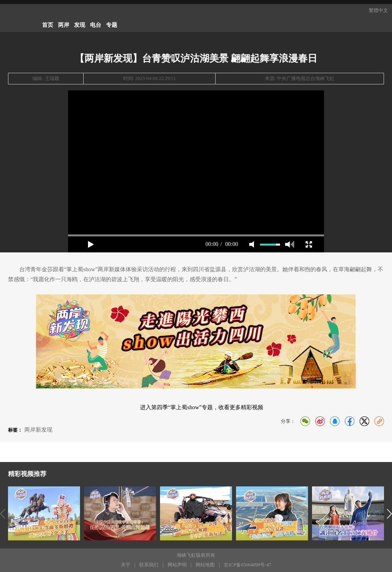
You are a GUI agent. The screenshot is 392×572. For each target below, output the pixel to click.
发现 (80, 25)
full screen (309, 244)
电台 (96, 25)
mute (252, 244)
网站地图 (205, 565)
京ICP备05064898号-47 (247, 565)
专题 (112, 25)
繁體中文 (378, 10)
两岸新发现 (38, 430)
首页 (48, 25)
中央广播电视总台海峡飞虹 (306, 78)
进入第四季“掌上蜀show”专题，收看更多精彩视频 (202, 407)
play (91, 244)
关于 (126, 565)
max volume (289, 244)
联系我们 (149, 565)
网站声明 (177, 565)
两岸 (64, 25)
